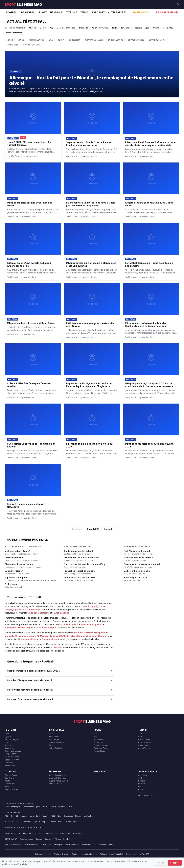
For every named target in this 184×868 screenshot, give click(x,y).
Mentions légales (89, 854)
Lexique (33, 833)
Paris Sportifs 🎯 (167, 12)
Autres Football (32, 45)
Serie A (61, 40)
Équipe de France (157, 40)
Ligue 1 (43, 28)
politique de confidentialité (15, 864)
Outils (41, 833)
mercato (58, 647)
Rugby (43, 12)
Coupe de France (136, 40)
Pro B (51, 745)
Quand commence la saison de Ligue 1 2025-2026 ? (60, 671)
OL (17, 816)
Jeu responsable (63, 833)
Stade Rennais (78, 636)
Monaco (24, 816)
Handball (56, 12)
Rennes (45, 816)
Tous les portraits (35, 827)
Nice (59, 816)
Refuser (160, 863)
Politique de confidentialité (111, 854)
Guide (25, 833)
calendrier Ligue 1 (48, 628)
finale (115, 28)
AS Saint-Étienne (97, 636)
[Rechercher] (178, 5)
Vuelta (7, 781)
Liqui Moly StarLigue (58, 778)
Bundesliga (75, 40)
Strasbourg (68, 816)
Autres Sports (117, 12)
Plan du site (131, 854)
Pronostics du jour (89, 845)
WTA (140, 737)
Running (39, 839)
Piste (7, 787)
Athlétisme (143, 775)
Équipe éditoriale (61, 854)
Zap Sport (98, 12)
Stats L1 (112, 845)
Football (12, 12)
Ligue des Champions (38, 613)
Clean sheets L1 (72, 845)
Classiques (9, 784)
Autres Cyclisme (11, 789)
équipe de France (30, 639)
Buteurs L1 (103, 845)
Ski (140, 792)
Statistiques (46, 845)
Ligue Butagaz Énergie (59, 781)
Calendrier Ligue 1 (66, 807)
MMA (140, 787)
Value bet (50, 833)
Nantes (78, 816)
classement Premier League (19, 628)
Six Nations (98, 742)
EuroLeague (54, 739)
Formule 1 (142, 784)
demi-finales (126, 28)
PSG (51, 28)
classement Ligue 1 (68, 624)
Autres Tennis (144, 748)
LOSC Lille (64, 636)
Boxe (141, 789)
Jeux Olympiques (146, 795)
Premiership (99, 739)
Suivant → (109, 529)
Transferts (83, 28)
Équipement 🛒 (141, 12)
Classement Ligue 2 (32, 807)
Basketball (29, 12)
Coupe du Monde (101, 745)
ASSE (53, 816)
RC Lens (54, 636)
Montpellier (88, 816)
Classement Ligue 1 (13, 807)
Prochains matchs (31, 845)
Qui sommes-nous (43, 854)
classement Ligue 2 (91, 624)
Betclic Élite (54, 737)
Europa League (116, 40)
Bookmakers (78, 833)
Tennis (84, 12)
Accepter (175, 863)
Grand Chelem (144, 739)
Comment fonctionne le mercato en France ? (60, 699)
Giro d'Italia (9, 778)
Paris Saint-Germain (100, 28)
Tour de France (11, 775)
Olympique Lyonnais (25, 636)
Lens (32, 816)
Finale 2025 (168, 28)
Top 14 (97, 734)
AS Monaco (43, 636)
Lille (38, 816)
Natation (142, 781)
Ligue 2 (21, 40)
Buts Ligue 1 (58, 845)
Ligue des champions (66, 28)
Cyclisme (71, 12)
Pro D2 (97, 737)
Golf (140, 778)
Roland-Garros (144, 742)
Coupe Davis (144, 745)
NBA (51, 734)
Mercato (33, 28)
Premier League (142, 28)
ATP (140, 734)
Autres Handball (56, 784)
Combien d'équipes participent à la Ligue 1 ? (60, 680)
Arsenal (156, 28)
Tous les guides (27, 839)
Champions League (94, 40)
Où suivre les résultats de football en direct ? (60, 690)
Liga (51, 40)
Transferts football (14, 33)
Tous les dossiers (24, 822)
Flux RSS (144, 854)
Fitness (58, 839)
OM (12, 816)
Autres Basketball (57, 748)
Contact (75, 854)
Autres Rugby (99, 751)
